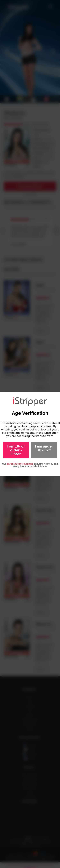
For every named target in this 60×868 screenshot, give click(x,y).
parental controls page (20, 464)
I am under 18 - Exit (44, 448)
